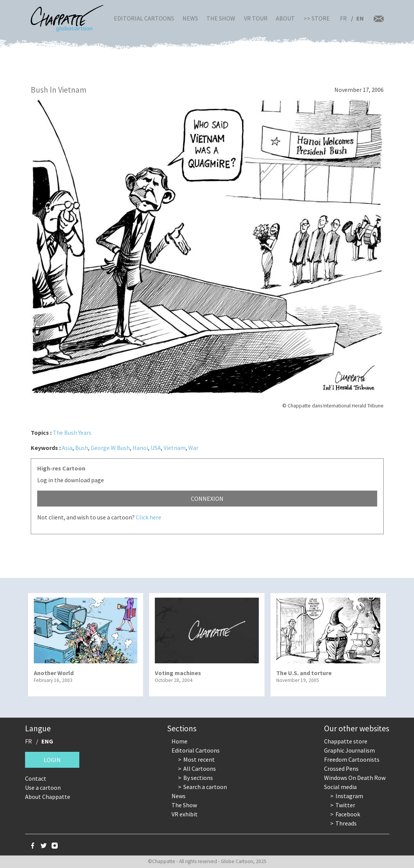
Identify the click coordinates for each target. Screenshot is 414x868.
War (193, 448)
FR (343, 18)
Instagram (349, 796)
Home (179, 741)
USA (156, 448)
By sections (198, 778)
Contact (36, 778)
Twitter (345, 805)
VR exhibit (185, 814)
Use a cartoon (43, 788)
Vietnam (175, 448)
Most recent (199, 759)
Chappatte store (346, 741)
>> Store (317, 18)
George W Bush (110, 448)
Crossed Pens (341, 769)
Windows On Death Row (355, 778)
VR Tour (256, 18)
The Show (221, 18)
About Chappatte (48, 797)
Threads (346, 823)
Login (52, 760)
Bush (82, 448)
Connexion (207, 499)
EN (360, 18)
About (285, 18)
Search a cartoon (205, 787)
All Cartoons (200, 769)
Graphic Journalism (349, 750)
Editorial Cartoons (144, 18)
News (190, 18)
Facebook (348, 814)
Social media (340, 787)
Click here (149, 517)
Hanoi (140, 448)
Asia (67, 448)
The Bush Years (72, 432)
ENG (47, 741)
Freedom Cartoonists (352, 759)
